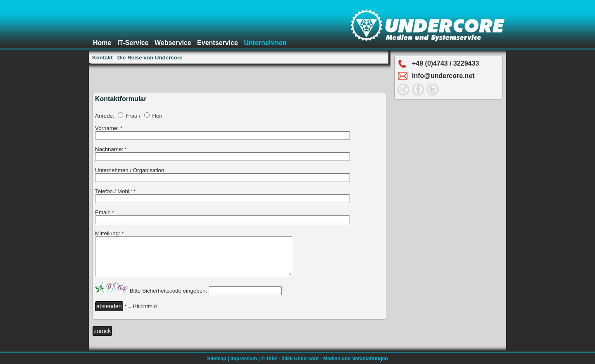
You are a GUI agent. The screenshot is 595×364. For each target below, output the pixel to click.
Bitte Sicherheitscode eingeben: (168, 298)
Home (102, 43)
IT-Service (133, 43)
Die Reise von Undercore (150, 58)
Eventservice (218, 43)
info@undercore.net (443, 76)
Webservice (173, 43)
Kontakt (102, 58)
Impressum (244, 359)
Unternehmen (265, 43)
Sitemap (217, 359)
